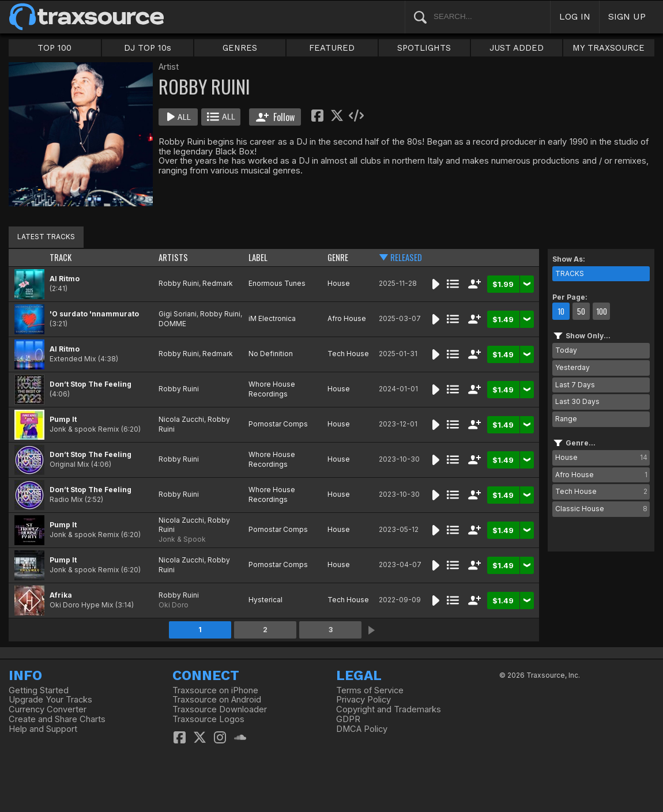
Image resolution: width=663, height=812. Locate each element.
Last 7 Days (575, 385)
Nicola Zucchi (181, 419)
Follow (275, 117)
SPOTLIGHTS (424, 48)
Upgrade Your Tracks (50, 700)
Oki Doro (174, 605)
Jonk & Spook (182, 539)
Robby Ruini (179, 283)
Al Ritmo (65, 279)
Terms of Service (370, 690)
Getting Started (39, 690)
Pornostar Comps (278, 424)
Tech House (348, 354)
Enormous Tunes (277, 283)
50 (581, 311)
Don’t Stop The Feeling (91, 384)
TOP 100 (54, 48)
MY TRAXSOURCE (609, 48)
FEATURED (332, 48)
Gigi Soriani (178, 314)
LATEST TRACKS (46, 237)
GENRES (240, 48)
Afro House (347, 318)
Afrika (61, 595)
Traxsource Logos (208, 719)
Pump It (63, 419)
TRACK (61, 257)
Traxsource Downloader (220, 709)
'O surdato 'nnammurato (94, 314)
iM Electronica (272, 318)
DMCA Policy (362, 729)
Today (566, 350)
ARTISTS (173, 257)
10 (561, 311)
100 (602, 311)
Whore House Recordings (272, 389)
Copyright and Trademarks (389, 709)
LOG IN (575, 16)
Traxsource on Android (217, 700)
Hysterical (265, 600)
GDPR (348, 719)
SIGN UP (627, 16)
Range (566, 419)
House (339, 283)
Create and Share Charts (57, 719)
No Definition (271, 354)
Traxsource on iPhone (215, 690)
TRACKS (570, 273)
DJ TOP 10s (148, 48)
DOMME (172, 324)
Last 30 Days (577, 401)
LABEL (258, 257)
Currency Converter (48, 709)
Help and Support (43, 729)
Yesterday (572, 367)
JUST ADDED (517, 48)
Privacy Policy (363, 700)
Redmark (218, 283)
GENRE (338, 257)
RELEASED (406, 257)
